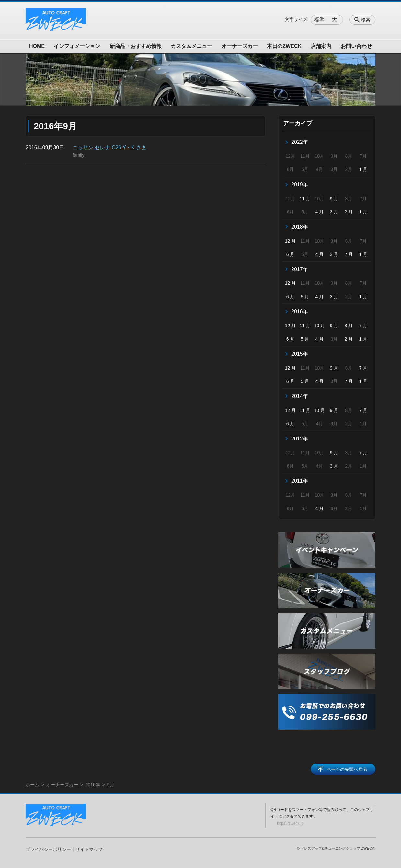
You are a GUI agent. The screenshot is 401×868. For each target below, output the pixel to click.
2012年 (300, 439)
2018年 (300, 227)
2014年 (300, 396)
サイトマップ (89, 849)
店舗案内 (321, 46)
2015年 (300, 354)
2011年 (300, 481)
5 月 (305, 297)
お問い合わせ (356, 46)
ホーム (32, 785)
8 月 (349, 325)
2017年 (300, 269)
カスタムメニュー (191, 46)
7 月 (363, 325)
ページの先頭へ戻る (347, 769)
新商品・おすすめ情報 (136, 46)
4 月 (320, 212)
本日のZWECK (284, 46)
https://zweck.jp (290, 823)
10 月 (320, 325)
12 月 (290, 241)
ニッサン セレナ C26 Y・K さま (109, 148)
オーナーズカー (240, 46)
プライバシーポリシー (48, 849)
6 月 (291, 254)
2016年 (300, 311)
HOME (37, 46)
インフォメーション (77, 46)
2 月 (349, 212)
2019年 (300, 184)
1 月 (363, 169)
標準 (319, 20)
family (79, 155)
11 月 (305, 199)
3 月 (334, 212)
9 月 (334, 199)
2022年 (300, 142)
